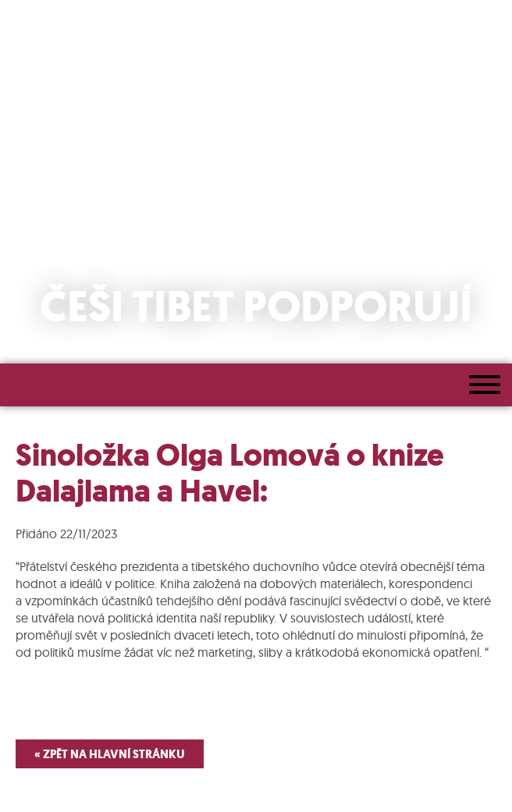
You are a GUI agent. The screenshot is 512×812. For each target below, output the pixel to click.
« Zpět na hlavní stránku (110, 754)
